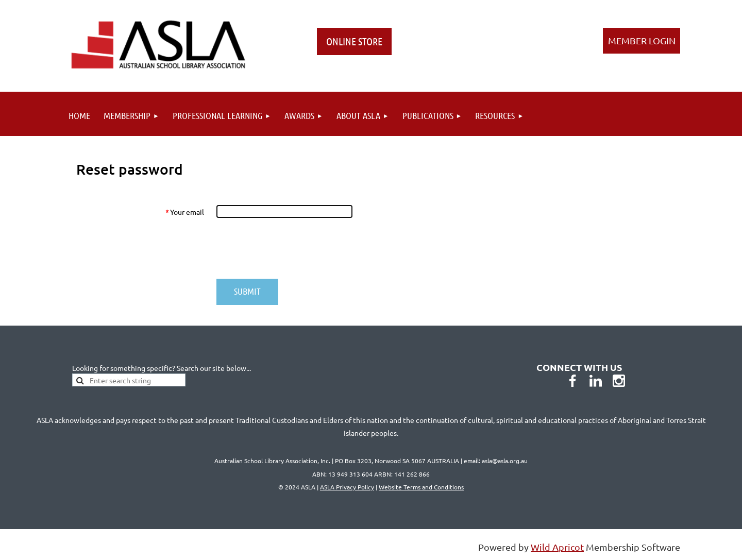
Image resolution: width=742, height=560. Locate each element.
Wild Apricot (557, 547)
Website (421, 487)
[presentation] (295, 248)
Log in (642, 41)
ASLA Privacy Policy (347, 487)
